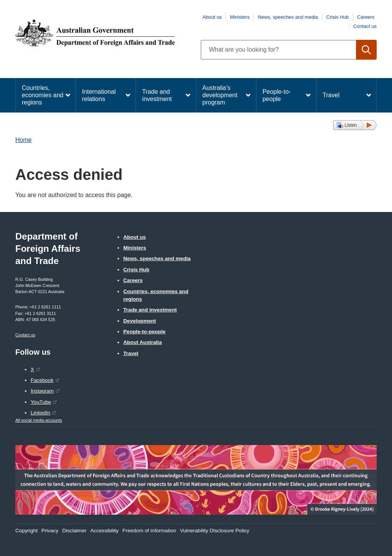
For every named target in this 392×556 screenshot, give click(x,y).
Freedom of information (149, 531)
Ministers (240, 17)
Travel (331, 95)
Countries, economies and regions (43, 95)
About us (212, 17)
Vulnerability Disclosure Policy (215, 531)
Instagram (42, 391)
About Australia (143, 342)
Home (24, 140)
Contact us (365, 26)
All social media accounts (39, 420)
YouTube (41, 402)
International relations (99, 95)
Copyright (26, 531)
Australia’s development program (220, 95)
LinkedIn (40, 413)
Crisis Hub (337, 17)
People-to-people (277, 95)
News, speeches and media (288, 17)
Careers (366, 17)
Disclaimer (74, 531)
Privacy (50, 531)
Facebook (42, 380)
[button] (355, 125)
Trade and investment (157, 95)
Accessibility (105, 531)
